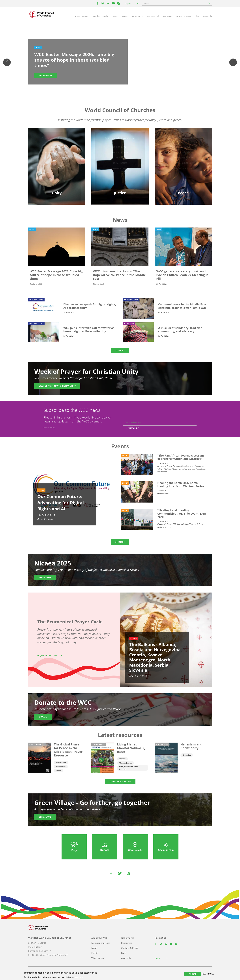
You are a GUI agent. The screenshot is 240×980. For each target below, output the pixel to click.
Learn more (46, 76)
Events (125, 16)
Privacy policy (49, 428)
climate (122, 759)
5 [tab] (126, 90)
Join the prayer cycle (51, 656)
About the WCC (82, 16)
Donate (43, 717)
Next (233, 62)
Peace (59, 771)
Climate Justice (126, 763)
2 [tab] (117, 90)
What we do (138, 16)
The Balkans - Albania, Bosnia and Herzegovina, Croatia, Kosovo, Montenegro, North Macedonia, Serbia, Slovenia (156, 657)
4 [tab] (123, 90)
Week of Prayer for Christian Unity (57, 386)
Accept (193, 974)
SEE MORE (120, 350)
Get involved (153, 16)
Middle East (61, 766)
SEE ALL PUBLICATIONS (120, 781)
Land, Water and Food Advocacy (129, 768)
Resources (167, 16)
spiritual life (61, 762)
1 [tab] (114, 90)
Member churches (101, 16)
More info (79, 977)
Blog (197, 16)
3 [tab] (120, 90)
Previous (7, 62)
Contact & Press (183, 16)
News (116, 16)
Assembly (207, 16)
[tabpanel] (120, 63)
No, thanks (208, 974)
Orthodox (187, 755)
